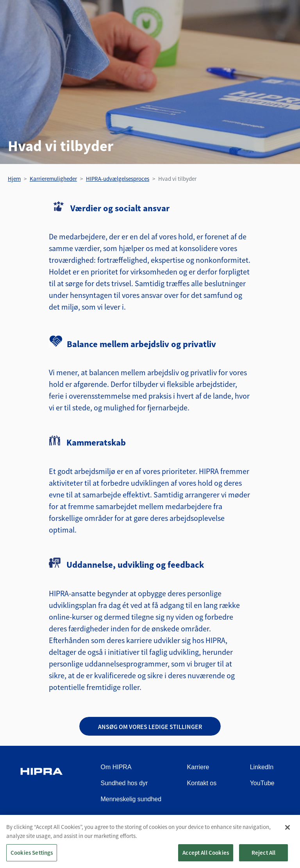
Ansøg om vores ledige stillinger (150, 727)
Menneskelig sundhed (131, 799)
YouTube (262, 783)
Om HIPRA (116, 767)
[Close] (287, 831)
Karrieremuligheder (53, 179)
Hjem (14, 179)
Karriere (198, 767)
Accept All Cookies (206, 856)
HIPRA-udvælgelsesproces (118, 179)
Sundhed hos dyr (124, 783)
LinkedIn (262, 767)
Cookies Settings (32, 856)
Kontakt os (202, 783)
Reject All (264, 856)
